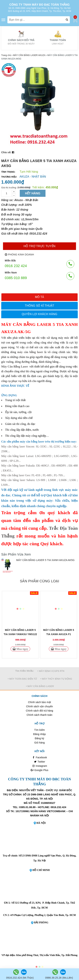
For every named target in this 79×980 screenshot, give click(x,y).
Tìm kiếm (39, 730)
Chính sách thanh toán (39, 715)
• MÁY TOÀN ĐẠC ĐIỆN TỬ (22, 679)
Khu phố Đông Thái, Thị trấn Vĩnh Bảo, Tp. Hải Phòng (47, 955)
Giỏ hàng (39, 743)
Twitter (39, 762)
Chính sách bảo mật (39, 702)
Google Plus (39, 770)
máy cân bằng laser (30, 352)
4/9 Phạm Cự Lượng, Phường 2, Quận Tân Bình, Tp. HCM (43, 915)
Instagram (39, 766)
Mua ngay (22, 649)
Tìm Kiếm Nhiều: (25, 671)
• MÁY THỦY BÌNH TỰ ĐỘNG (56, 679)
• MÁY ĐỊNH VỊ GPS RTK (51, 671)
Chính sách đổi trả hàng (40, 711)
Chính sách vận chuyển (39, 706)
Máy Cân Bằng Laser (15, 367)
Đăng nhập (40, 734)
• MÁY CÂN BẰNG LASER (40, 686)
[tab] (39, 297)
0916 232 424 (16, 266)
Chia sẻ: (6, 152)
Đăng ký (39, 738)
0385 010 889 (16, 278)
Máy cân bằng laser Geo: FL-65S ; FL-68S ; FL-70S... (33, 475)
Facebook (40, 757)
